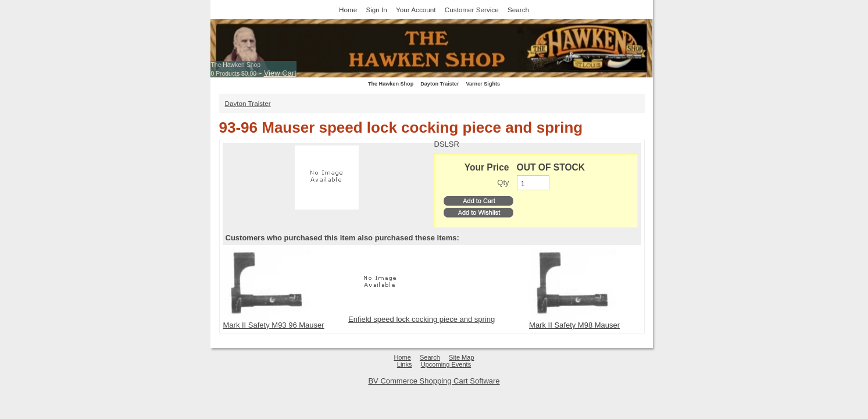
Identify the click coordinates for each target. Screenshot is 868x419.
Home (348, 10)
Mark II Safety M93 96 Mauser (274, 325)
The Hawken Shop (236, 65)
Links (405, 364)
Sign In (376, 10)
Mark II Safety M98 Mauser (574, 325)
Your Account (416, 10)
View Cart (280, 73)
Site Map (462, 357)
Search (518, 10)
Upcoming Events (446, 364)
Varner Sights (483, 84)
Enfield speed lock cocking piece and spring (422, 319)
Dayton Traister (440, 84)
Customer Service (472, 10)
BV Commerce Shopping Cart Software (434, 381)
